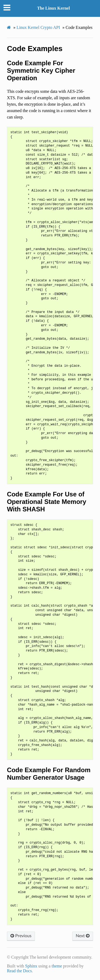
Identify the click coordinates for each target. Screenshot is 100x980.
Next (83, 936)
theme (57, 966)
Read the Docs (19, 971)
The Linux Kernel (53, 8)
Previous (21, 936)
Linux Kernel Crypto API (38, 27)
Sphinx (31, 966)
